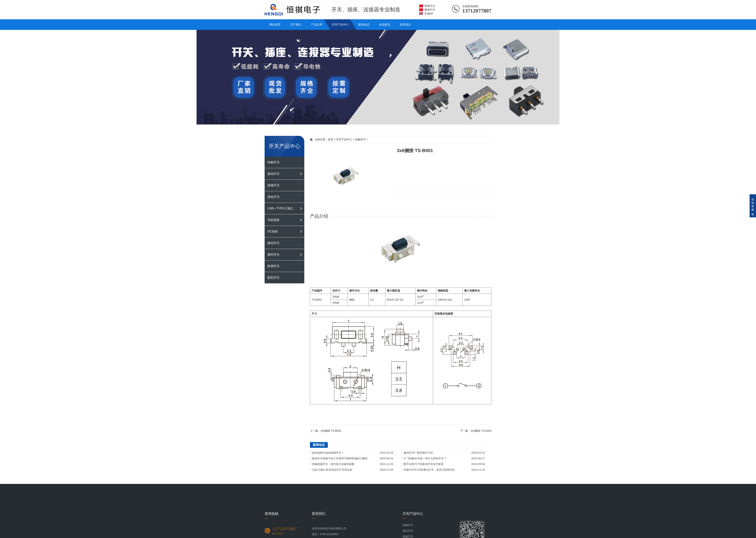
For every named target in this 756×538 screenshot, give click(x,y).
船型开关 (273, 278)
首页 (331, 139)
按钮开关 (273, 197)
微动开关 (273, 243)
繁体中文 (430, 10)
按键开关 (273, 185)
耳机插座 (273, 220)
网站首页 (275, 24)
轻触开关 (273, 162)
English (429, 13)
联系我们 (405, 24)
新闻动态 (364, 24)
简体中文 (430, 6)
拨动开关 (273, 174)
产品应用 (317, 24)
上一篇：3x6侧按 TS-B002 (326, 431)
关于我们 (296, 24)
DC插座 (273, 231)
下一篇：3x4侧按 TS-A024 (476, 431)
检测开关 (273, 266)
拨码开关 (273, 255)
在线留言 (385, 24)
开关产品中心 (340, 24)
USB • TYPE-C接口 (280, 208)
